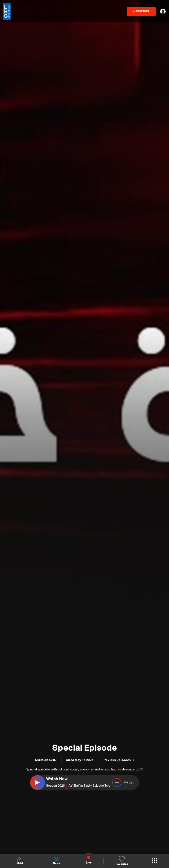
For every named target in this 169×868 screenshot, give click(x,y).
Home (20, 861)
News (57, 861)
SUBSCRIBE (141, 11)
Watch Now (57, 779)
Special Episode (84, 748)
